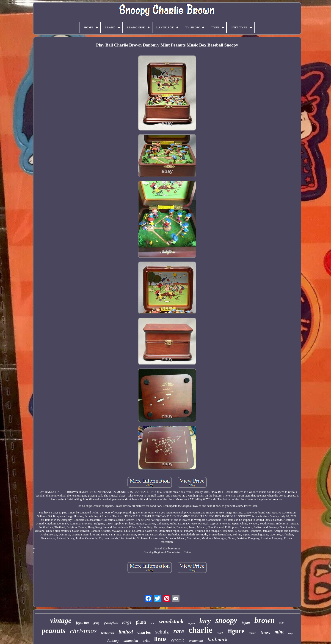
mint (279, 632)
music (252, 633)
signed (192, 623)
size (282, 623)
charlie (200, 630)
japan (246, 623)
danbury (113, 640)
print (146, 641)
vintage (61, 621)
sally (290, 634)
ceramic (178, 640)
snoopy (226, 620)
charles (144, 632)
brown (265, 620)
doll (153, 623)
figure (236, 631)
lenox (265, 632)
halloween (108, 633)
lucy (205, 621)
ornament (196, 640)
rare (179, 631)
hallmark (218, 639)
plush (141, 622)
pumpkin (111, 622)
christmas (83, 631)
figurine (82, 622)
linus (160, 639)
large (127, 622)
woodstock (171, 621)
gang (96, 623)
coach (220, 633)
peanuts (54, 630)
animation (131, 641)
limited (126, 632)
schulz (162, 632)
